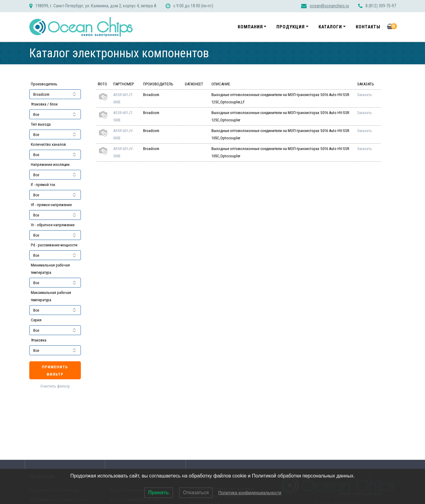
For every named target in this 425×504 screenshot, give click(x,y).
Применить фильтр (55, 371)
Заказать (364, 95)
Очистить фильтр (55, 386)
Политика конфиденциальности (250, 493)
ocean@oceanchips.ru (329, 6)
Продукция (291, 27)
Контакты (368, 27)
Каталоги (330, 27)
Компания (250, 27)
